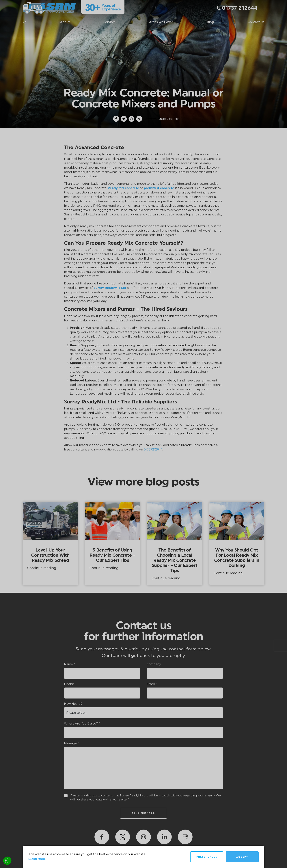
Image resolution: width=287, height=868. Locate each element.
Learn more (37, 859)
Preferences (207, 857)
